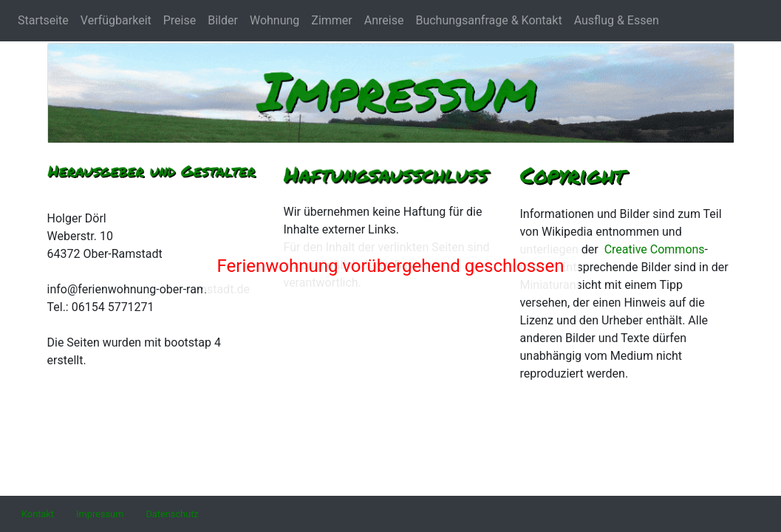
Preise (180, 20)
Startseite (43, 20)
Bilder (223, 20)
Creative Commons (655, 249)
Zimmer (331, 20)
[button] (38, 514)
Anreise (384, 20)
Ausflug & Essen (617, 20)
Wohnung (274, 20)
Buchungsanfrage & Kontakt (488, 20)
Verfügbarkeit (116, 20)
